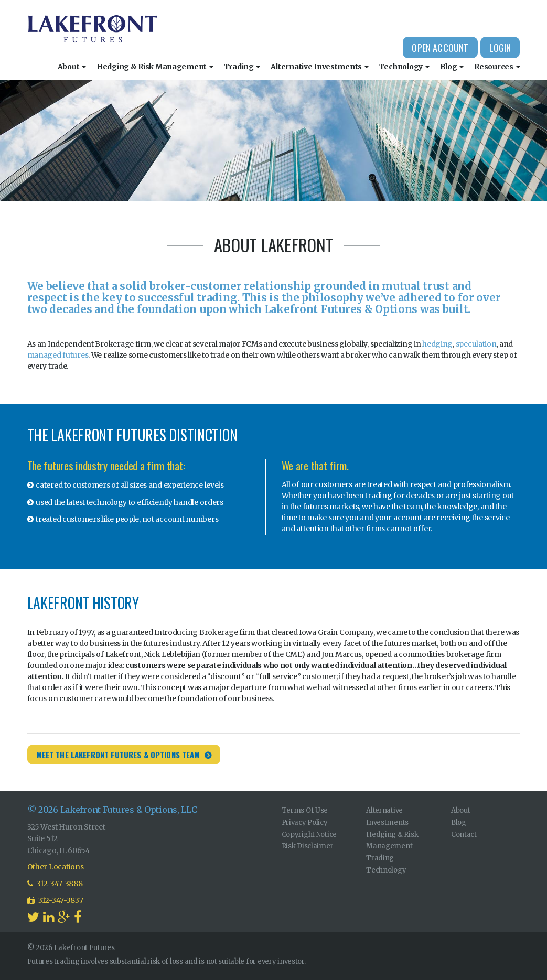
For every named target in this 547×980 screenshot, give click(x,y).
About (72, 67)
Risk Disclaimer (308, 846)
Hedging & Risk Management (155, 67)
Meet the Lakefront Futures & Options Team (118, 755)
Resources (497, 67)
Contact (464, 834)
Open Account (440, 48)
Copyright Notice (309, 834)
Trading (242, 67)
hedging (437, 344)
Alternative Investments (319, 67)
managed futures (58, 355)
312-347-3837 (55, 900)
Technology (404, 67)
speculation (476, 344)
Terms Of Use (305, 810)
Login (500, 48)
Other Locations (56, 867)
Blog (452, 67)
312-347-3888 (55, 884)
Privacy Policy (305, 822)
